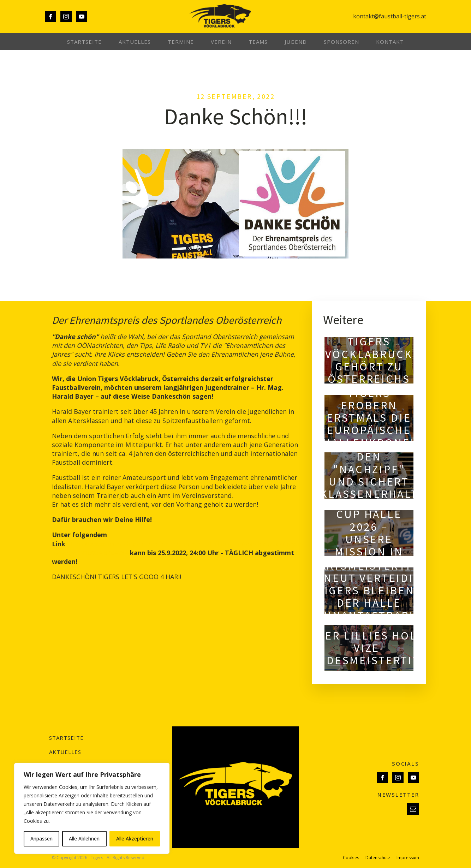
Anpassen (41, 839)
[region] (92, 808)
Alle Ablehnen (84, 839)
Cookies (351, 858)
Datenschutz (378, 858)
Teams (258, 42)
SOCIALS (406, 763)
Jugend (296, 42)
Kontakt (390, 42)
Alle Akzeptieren (135, 839)
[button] (413, 809)
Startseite (84, 42)
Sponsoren (341, 42)
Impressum (408, 858)
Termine (181, 42)
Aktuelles (135, 42)
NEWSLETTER (398, 795)
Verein (221, 42)
